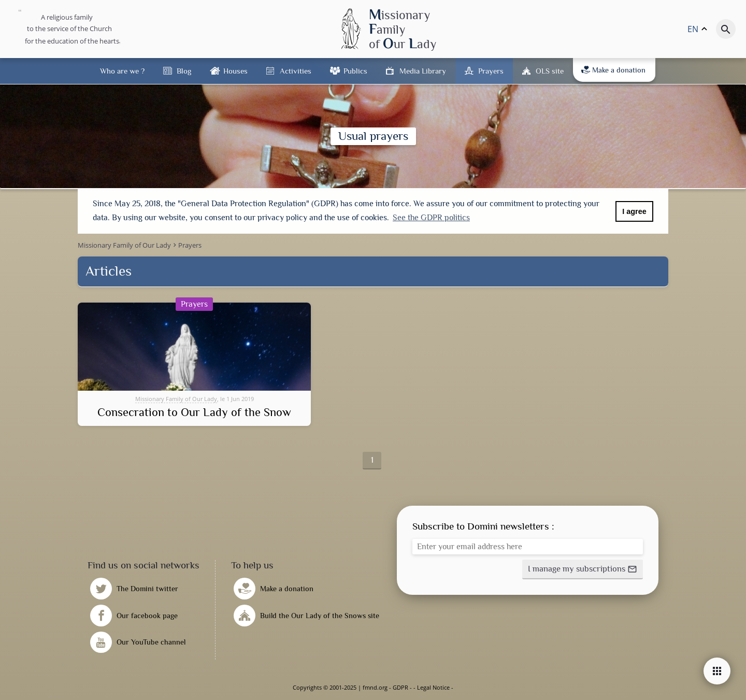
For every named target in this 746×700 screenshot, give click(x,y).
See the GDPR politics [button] (431, 218)
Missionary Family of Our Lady (176, 399)
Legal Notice (433, 687)
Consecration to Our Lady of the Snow (194, 412)
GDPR (400, 687)
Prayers (491, 71)
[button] (583, 569)
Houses (235, 71)
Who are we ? (122, 71)
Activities (296, 71)
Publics (355, 71)
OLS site (550, 71)
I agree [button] (634, 211)
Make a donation (613, 70)
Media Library (423, 71)
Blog (184, 71)
